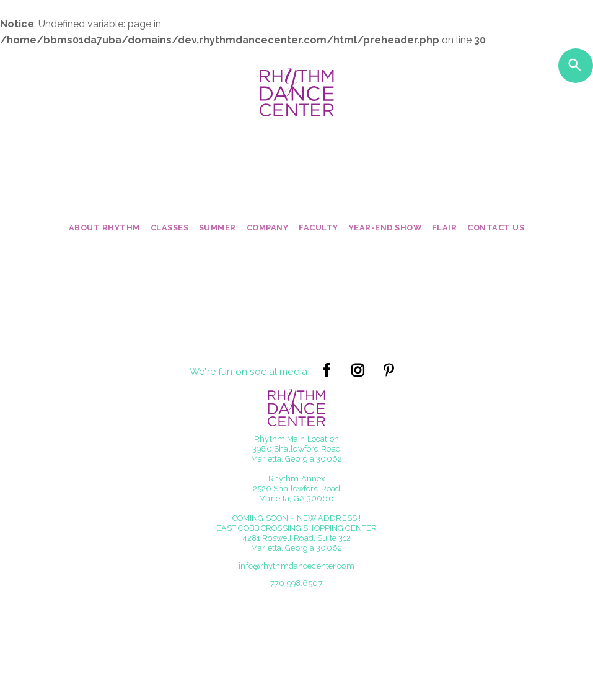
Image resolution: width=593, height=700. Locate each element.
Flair (445, 228)
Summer (217, 228)
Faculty (318, 228)
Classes (170, 228)
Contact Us (496, 228)
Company (268, 228)
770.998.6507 (296, 583)
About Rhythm (104, 228)
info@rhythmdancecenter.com (296, 566)
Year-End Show (385, 228)
